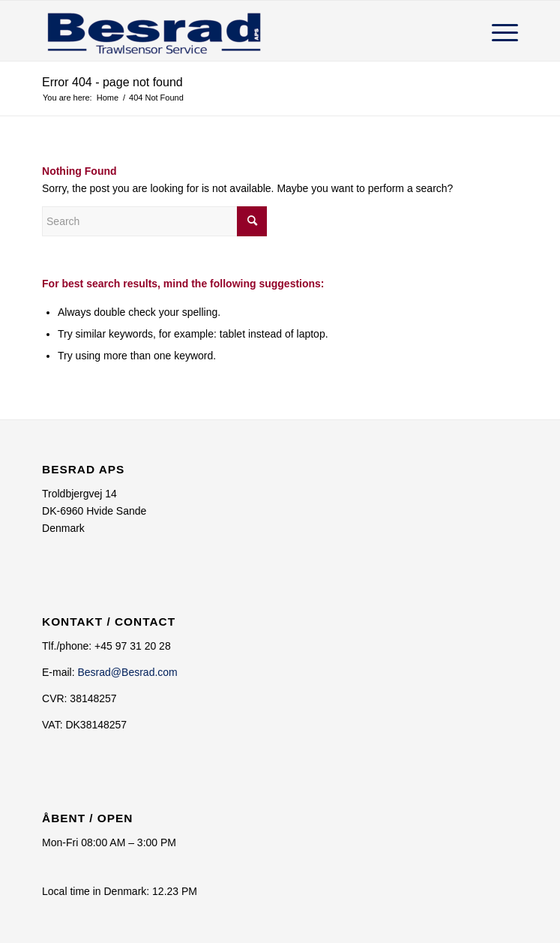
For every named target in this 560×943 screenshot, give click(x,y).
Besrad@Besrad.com (127, 672)
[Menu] (497, 31)
